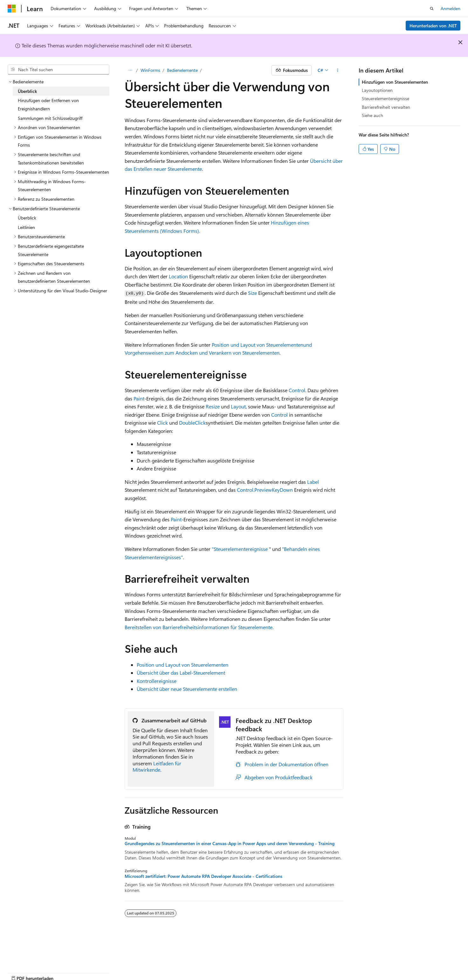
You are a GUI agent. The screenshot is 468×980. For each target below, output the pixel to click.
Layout (238, 406)
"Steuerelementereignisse (240, 549)
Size (252, 293)
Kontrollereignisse (157, 681)
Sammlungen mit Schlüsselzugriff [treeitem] (50, 118)
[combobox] (59, 70)
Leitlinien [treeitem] (26, 227)
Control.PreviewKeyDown (265, 490)
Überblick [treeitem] (27, 91)
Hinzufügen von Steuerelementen (395, 82)
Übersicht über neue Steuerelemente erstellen (187, 689)
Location (178, 276)
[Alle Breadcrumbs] (130, 70)
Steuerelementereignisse (385, 98)
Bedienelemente (182, 70)
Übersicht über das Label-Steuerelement (181, 673)
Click (162, 423)
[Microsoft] (12, 9)
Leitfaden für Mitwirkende (157, 767)
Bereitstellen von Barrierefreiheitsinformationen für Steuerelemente (199, 627)
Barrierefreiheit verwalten (386, 107)
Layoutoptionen (377, 90)
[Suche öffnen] (432, 9)
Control (297, 390)
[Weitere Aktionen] (338, 70)
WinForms (150, 70)
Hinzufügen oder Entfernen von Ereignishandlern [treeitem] (48, 104)
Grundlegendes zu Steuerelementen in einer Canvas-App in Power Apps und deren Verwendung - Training (230, 844)
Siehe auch (372, 115)
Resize (213, 406)
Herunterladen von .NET (433, 26)
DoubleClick (192, 423)
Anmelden (451, 8)
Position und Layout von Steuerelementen (258, 345)
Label (313, 482)
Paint (139, 398)
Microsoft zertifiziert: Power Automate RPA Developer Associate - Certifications (203, 876)
